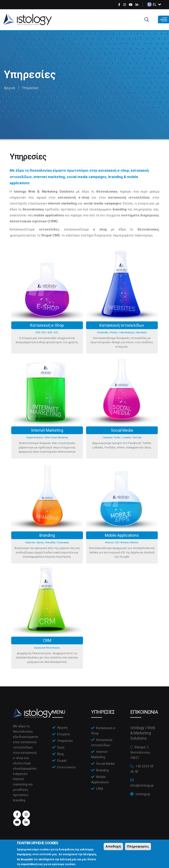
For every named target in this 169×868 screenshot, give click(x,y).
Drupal (62, 761)
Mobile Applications (122, 535)
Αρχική (9, 88)
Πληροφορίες (138, 849)
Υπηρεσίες (65, 741)
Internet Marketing (47, 430)
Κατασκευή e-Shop (47, 325)
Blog (60, 754)
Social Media (122, 430)
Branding (47, 535)
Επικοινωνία (66, 767)
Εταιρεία (63, 734)
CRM (47, 640)
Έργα (61, 747)
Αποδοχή (113, 849)
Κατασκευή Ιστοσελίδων (122, 325)
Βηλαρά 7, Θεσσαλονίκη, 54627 (140, 752)
